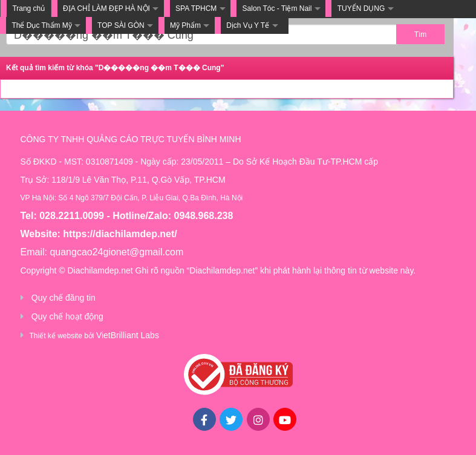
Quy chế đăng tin (64, 298)
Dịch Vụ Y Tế (248, 25)
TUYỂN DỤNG (361, 8)
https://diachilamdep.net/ (120, 234)
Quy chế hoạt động (67, 316)
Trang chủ (28, 8)
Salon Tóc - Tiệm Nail (277, 8)
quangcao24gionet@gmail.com (116, 252)
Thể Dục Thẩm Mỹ (41, 25)
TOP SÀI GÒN (121, 25)
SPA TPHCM (196, 8)
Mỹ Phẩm (185, 25)
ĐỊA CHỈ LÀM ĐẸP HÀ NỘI (106, 8)
